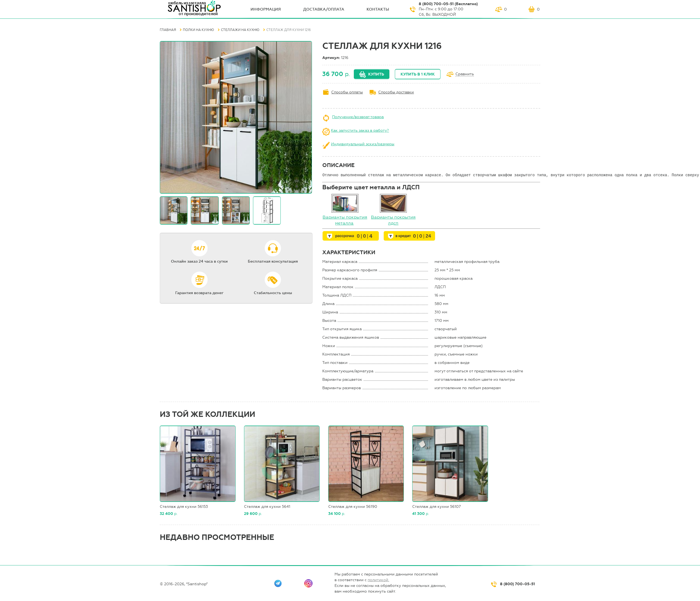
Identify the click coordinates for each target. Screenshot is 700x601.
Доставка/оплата (324, 9)
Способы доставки (396, 92)
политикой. (378, 580)
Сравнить (465, 74)
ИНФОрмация (266, 9)
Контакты (378, 9)
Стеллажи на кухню (240, 30)
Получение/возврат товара (358, 117)
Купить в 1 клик (418, 74)
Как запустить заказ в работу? (360, 130)
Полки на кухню (199, 30)
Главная (168, 30)
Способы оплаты (347, 92)
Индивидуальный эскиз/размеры (363, 144)
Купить (376, 74)
